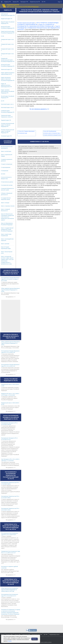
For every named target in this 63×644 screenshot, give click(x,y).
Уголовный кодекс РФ (6, 136)
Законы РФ (16, 2)
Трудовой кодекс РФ (6, 120)
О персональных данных (7, 182)
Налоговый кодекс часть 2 (7, 107)
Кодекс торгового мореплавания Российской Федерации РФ (8, 91)
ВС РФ (44, 2)
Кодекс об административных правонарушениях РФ (6, 85)
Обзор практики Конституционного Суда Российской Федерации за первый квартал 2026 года (10, 590)
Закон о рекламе (5, 244)
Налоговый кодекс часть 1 (7, 104)
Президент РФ (24, 2)
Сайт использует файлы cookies (44, 642)
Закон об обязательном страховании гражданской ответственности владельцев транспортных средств (7, 217)
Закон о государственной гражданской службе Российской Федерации (7, 229)
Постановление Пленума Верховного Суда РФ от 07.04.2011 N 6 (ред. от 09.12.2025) (10, 279)
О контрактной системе (7, 185)
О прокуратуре (5, 171)
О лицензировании (6, 167)
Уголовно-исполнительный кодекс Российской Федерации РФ (8, 125)
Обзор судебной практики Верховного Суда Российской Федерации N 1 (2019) (10, 290)
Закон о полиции (5, 203)
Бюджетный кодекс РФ (7, 19)
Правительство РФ (35, 2)
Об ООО (3, 174)
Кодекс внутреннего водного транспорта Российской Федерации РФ (8, 79)
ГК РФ (2, 36)
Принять (34, 639)
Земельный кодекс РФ (6, 69)
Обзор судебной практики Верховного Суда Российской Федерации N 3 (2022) (10, 343)
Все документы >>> (11, 297)
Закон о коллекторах (6, 151)
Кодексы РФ (8, 2)
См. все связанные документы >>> (39, 109)
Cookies (10, 641)
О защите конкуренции (7, 164)
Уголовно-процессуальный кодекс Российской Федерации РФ (8, 131)
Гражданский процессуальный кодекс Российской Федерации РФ (8, 60)
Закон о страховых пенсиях (8, 206)
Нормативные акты (54, 635)
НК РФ (3, 101)
